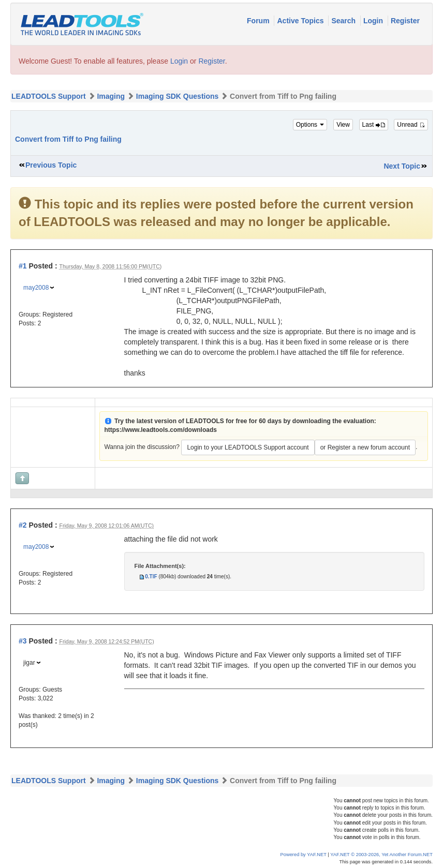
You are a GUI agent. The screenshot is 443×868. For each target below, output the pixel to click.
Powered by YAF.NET (304, 855)
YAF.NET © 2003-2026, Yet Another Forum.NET (381, 855)
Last (374, 125)
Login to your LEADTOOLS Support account (248, 447)
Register (405, 21)
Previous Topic (51, 165)
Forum (259, 21)
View (343, 125)
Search (344, 21)
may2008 (36, 288)
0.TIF (151, 577)
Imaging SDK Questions (177, 96)
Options (310, 125)
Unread (411, 125)
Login (374, 21)
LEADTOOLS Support (49, 96)
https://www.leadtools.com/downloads (160, 430)
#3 (23, 641)
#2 (23, 525)
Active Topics (301, 21)
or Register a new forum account (365, 447)
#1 (23, 266)
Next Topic (402, 166)
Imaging (111, 96)
